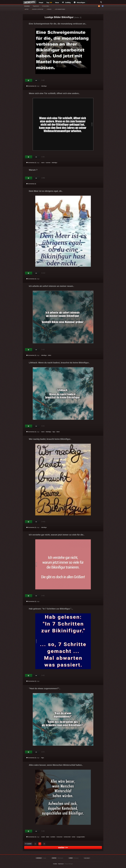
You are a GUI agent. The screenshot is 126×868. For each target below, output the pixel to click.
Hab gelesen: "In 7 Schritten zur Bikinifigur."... (51, 609)
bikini (50, 355)
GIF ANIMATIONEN (60, 9)
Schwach (36, 80)
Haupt (41, 2)
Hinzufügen (80, 2)
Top (49, 2)
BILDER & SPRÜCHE (37, 9)
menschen (60, 837)
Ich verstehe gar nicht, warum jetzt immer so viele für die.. (57, 535)
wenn (43, 163)
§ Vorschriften (46, 6)
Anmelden (27, 6)
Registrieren (36, 6)
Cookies (55, 864)
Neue (57, 2)
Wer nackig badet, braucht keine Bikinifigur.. (50, 439)
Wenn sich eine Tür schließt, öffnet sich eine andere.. (54, 93)
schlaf (43, 837)
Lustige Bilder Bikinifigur (59, 17)
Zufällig (66, 2)
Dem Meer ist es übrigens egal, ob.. (46, 191)
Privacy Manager (69, 864)
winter (74, 837)
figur (54, 432)
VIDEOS (49, 9)
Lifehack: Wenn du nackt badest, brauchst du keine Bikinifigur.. (59, 363)
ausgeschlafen (81, 837)
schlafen (53, 837)
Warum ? (33, 170)
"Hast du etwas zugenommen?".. (45, 688)
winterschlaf (67, 837)
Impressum (61, 864)
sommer (48, 163)
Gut (29, 80)
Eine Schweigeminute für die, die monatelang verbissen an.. (58, 24)
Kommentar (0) (31, 86)
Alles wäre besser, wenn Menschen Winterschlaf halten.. (56, 765)
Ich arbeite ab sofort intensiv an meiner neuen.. (52, 286)
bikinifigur (44, 86)
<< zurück (28, 844)
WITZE (26, 9)
